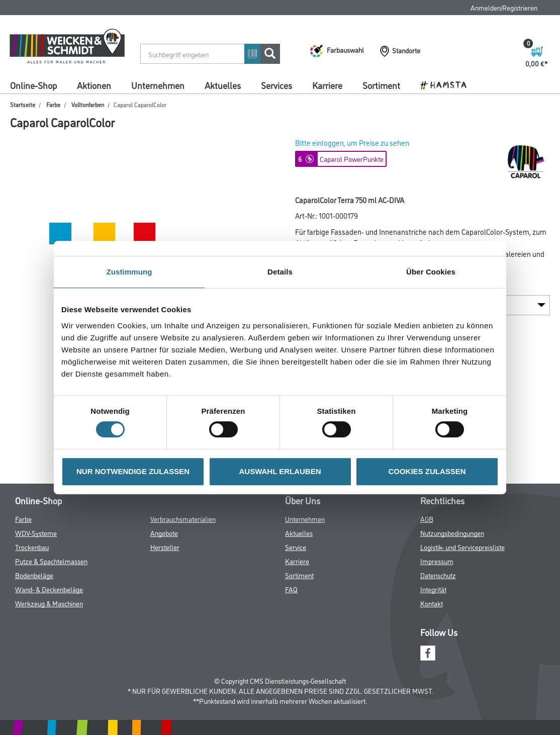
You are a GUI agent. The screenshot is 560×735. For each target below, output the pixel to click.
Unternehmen (158, 85)
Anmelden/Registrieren (504, 7)
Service (296, 547)
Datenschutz (438, 575)
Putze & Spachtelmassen (51, 561)
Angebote (164, 533)
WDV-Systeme (36, 533)
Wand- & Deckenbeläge (49, 589)
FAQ (291, 589)
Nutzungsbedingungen (452, 533)
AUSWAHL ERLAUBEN (280, 471)
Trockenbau (32, 547)
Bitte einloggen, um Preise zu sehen (352, 143)
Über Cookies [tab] (431, 272)
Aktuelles (223, 85)
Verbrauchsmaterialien (183, 519)
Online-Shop (33, 85)
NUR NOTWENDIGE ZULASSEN (133, 471)
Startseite (23, 104)
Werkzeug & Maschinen (49, 603)
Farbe (53, 104)
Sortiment (381, 85)
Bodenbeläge (34, 575)
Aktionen (94, 85)
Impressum (437, 561)
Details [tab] (280, 272)
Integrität (433, 589)
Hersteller (165, 547)
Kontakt (432, 603)
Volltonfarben (88, 104)
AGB (427, 519)
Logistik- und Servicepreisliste (462, 547)
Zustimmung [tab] (129, 272)
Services (276, 85)
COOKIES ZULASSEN (427, 471)
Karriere (327, 85)
